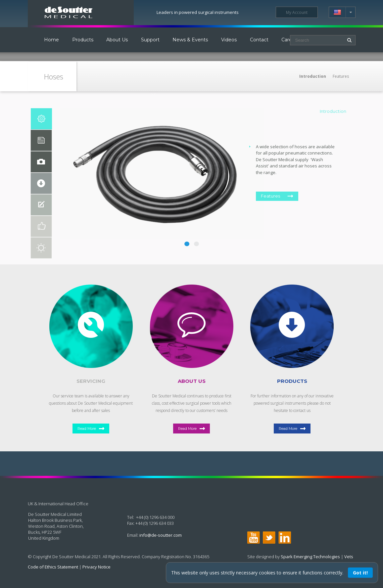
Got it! (360, 573)
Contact (259, 40)
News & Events (190, 40)
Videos (229, 40)
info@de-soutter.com (161, 535)
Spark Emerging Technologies (310, 557)
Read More (87, 429)
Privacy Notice (96, 567)
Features (341, 76)
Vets (349, 557)
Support (150, 40)
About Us (117, 40)
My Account (297, 12)
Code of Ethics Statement (53, 567)
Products (83, 40)
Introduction (313, 76)
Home (51, 40)
